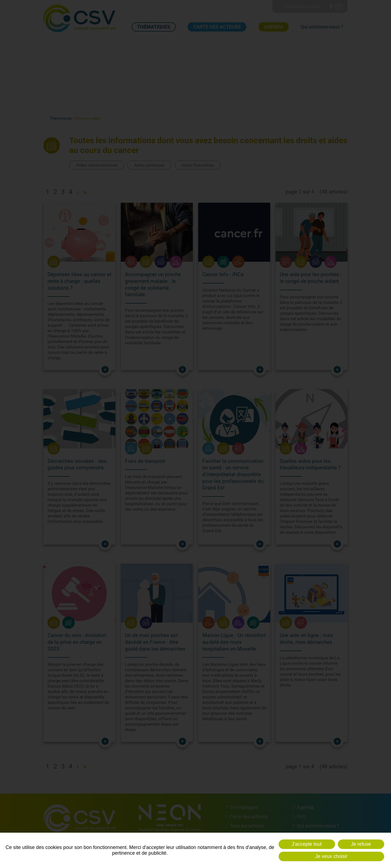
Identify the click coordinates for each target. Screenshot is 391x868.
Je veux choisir (331, 856)
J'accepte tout (307, 844)
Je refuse (361, 844)
